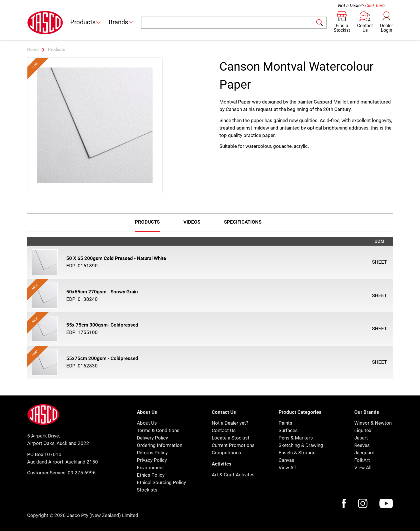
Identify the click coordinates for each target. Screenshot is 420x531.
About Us (147, 423)
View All (287, 468)
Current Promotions (233, 445)
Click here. (375, 6)
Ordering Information (160, 445)
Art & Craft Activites (233, 475)
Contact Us (224, 430)
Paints (285, 423)
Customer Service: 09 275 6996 (61, 473)
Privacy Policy (152, 460)
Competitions (226, 453)
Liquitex (363, 430)
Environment (150, 468)
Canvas (286, 460)
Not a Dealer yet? (230, 423)
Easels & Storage (297, 453)
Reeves (362, 445)
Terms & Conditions (158, 430)
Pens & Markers (296, 438)
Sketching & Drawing (301, 445)
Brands (121, 22)
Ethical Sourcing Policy (161, 482)
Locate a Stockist (231, 438)
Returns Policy (152, 453)
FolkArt (362, 460)
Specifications (243, 222)
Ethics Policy (151, 475)
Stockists (147, 490)
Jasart (361, 438)
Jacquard (364, 453)
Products (86, 22)
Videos (192, 222)
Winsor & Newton (373, 423)
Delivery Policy (152, 438)
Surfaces (288, 430)
